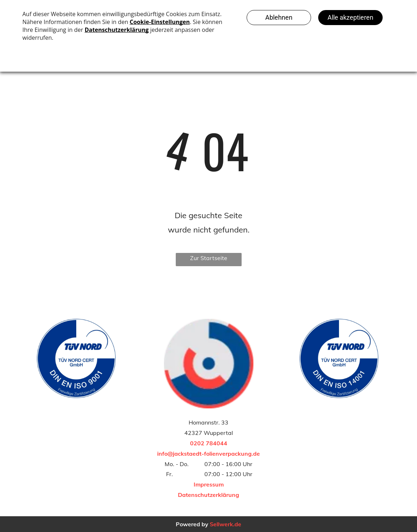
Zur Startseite (209, 258)
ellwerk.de (227, 524)
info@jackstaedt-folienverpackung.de (208, 454)
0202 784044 (209, 443)
